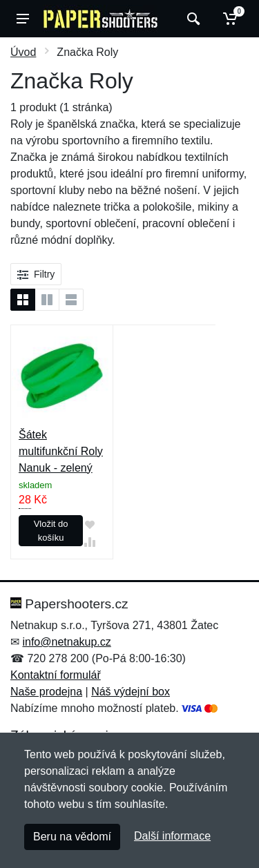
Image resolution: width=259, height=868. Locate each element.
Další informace (172, 836)
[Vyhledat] (192, 19)
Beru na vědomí (72, 837)
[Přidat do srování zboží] (90, 542)
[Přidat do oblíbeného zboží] (90, 524)
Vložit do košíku (51, 531)
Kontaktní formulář (56, 675)
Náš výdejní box (131, 692)
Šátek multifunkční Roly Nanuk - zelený (61, 451)
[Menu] (23, 19)
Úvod (23, 52)
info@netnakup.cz (66, 642)
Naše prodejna (46, 692)
